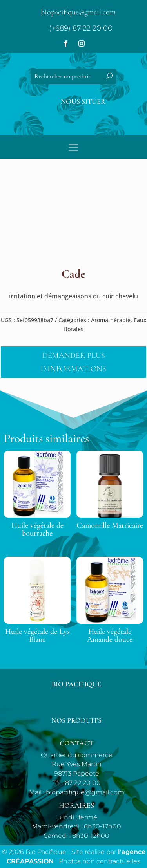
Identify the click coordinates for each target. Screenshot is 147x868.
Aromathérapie (111, 320)
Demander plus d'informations (73, 362)
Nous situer (83, 101)
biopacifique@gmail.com (78, 12)
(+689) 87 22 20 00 (81, 28)
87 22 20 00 (83, 783)
